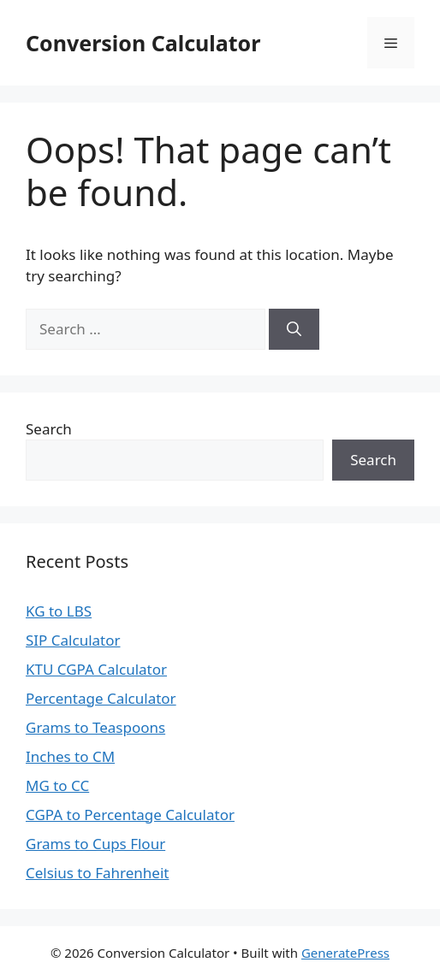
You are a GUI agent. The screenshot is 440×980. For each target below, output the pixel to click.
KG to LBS (59, 611)
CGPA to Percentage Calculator (130, 815)
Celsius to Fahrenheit (97, 873)
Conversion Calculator (143, 43)
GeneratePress (345, 953)
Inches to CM (70, 756)
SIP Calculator (73, 640)
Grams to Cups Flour (95, 844)
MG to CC (57, 785)
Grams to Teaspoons (95, 727)
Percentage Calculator (101, 698)
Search (49, 429)
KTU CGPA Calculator (96, 669)
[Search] (294, 329)
